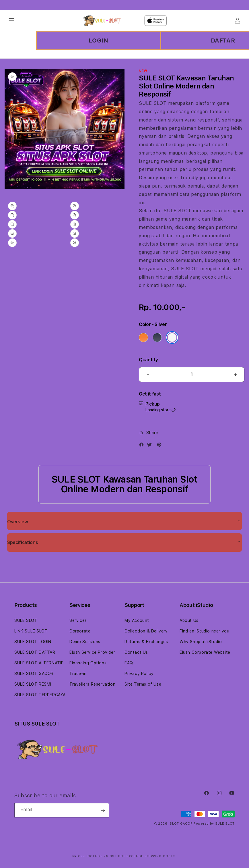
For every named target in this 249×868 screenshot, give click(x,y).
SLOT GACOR (181, 824)
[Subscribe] (103, 810)
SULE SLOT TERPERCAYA (40, 695)
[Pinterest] (161, 446)
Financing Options (88, 663)
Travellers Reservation (92, 684)
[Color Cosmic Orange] (143, 337)
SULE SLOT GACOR (34, 674)
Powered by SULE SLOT (214, 824)
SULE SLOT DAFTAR (35, 652)
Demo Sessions (85, 642)
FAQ (129, 663)
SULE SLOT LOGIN (33, 642)
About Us (189, 620)
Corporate (80, 631)
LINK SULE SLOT (31, 631)
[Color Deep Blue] (157, 337)
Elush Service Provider (92, 652)
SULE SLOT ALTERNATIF (39, 663)
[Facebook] (143, 446)
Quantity (148, 360)
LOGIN (99, 40)
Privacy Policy (139, 674)
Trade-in (78, 674)
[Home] (102, 21)
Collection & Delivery (146, 631)
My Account (137, 620)
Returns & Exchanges (146, 642)
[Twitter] (151, 446)
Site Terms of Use (143, 684)
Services (78, 620)
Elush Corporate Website (205, 652)
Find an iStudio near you (204, 631)
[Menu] (11, 21)
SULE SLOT (153, 103)
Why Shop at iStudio (201, 642)
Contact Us (136, 652)
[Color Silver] (172, 337)
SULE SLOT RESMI (33, 684)
